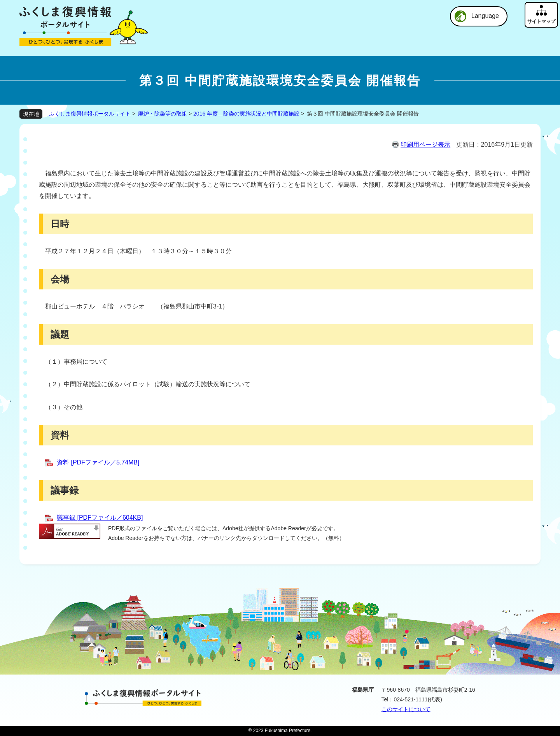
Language (485, 16)
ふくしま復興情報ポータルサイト (90, 114)
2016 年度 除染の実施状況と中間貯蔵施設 (246, 114)
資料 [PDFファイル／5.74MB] (98, 462)
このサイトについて (406, 709)
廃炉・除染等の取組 (163, 114)
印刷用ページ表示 (425, 145)
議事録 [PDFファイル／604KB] (100, 518)
